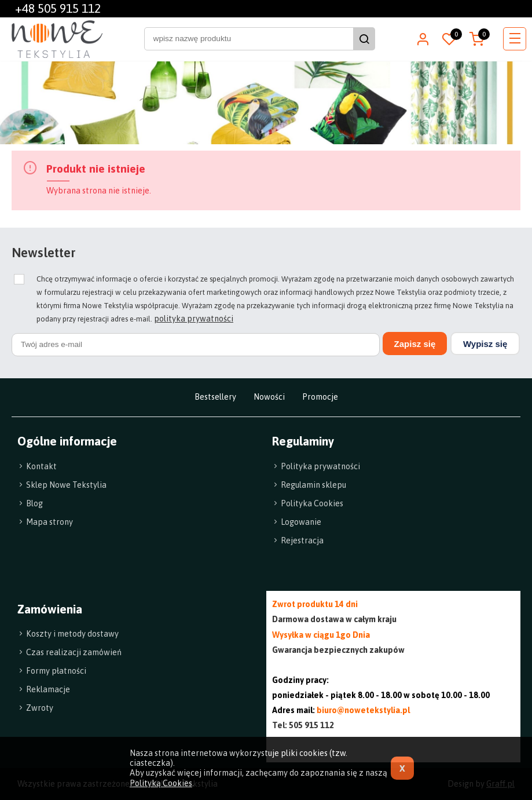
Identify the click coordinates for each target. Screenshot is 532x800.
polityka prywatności (194, 319)
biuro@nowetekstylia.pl (363, 710)
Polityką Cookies (161, 783)
